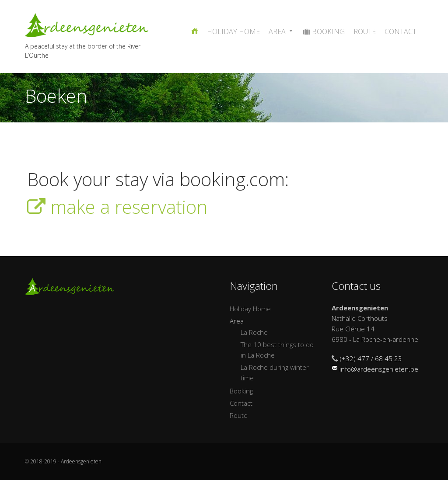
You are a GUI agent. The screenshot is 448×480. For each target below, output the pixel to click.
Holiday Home (233, 31)
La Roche (254, 332)
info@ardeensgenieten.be (379, 369)
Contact (401, 31)
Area (282, 31)
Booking (324, 31)
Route (365, 31)
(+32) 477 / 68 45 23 (371, 358)
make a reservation (117, 207)
